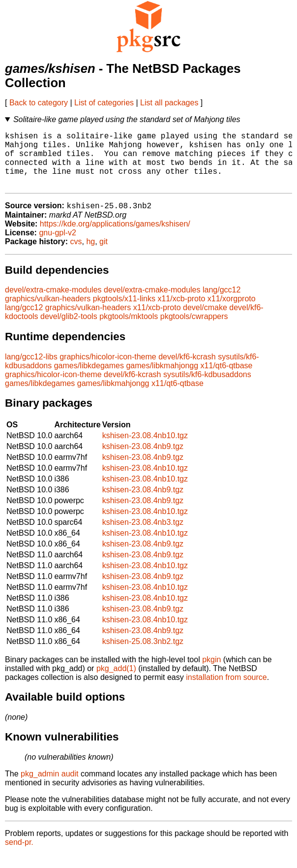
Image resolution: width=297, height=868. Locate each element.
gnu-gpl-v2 (58, 246)
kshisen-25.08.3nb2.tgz (143, 655)
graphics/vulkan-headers (48, 312)
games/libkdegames (89, 379)
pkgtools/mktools (129, 330)
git (104, 255)
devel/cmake (205, 321)
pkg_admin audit (49, 787)
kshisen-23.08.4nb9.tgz (143, 460)
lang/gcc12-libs (31, 370)
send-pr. (19, 855)
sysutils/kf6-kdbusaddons (207, 388)
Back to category (39, 103)
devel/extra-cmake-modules (53, 303)
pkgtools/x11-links (124, 312)
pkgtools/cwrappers (194, 330)
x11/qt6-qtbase (227, 379)
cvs (76, 255)
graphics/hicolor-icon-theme (108, 370)
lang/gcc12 (222, 303)
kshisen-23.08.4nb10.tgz (145, 449)
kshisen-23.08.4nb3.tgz (143, 535)
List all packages (169, 103)
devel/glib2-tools (69, 330)
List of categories (104, 103)
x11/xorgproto (232, 312)
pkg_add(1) (116, 682)
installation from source (226, 691)
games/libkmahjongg (162, 379)
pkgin (211, 673)
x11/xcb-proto (181, 312)
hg (90, 255)
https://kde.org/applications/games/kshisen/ (115, 237)
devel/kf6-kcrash (187, 370)
